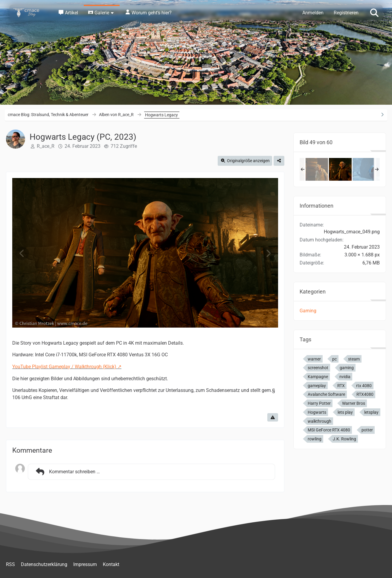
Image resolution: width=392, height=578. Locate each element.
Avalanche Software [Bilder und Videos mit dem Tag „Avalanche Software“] (326, 394)
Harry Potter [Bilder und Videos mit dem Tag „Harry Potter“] (319, 403)
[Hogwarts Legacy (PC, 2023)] (317, 169)
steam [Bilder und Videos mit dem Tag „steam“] (354, 359)
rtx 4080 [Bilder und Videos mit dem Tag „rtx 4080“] (364, 386)
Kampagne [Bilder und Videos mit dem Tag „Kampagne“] (318, 377)
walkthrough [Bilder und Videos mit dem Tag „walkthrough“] (319, 421)
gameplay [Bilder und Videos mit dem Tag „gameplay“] (317, 386)
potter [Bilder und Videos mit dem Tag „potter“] (367, 430)
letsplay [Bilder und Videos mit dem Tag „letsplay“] (371, 412)
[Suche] (374, 12)
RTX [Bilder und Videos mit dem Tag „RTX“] (341, 386)
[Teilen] (279, 161)
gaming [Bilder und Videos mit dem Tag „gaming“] (347, 368)
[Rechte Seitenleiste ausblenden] (382, 115)
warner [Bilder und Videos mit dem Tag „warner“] (314, 359)
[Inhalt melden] (273, 417)
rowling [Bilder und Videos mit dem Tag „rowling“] (315, 439)
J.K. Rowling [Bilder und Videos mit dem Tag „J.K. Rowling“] (344, 439)
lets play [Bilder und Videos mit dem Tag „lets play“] (345, 412)
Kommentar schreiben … (67, 472)
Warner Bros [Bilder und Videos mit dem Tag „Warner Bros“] (354, 403)
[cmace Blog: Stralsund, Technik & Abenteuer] (30, 13)
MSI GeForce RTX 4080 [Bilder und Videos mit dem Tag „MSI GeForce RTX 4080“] (329, 430)
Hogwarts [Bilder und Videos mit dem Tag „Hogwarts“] (317, 412)
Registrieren (346, 13)
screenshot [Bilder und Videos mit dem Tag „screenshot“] (318, 368)
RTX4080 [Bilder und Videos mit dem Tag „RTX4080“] (365, 394)
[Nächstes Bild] (268, 254)
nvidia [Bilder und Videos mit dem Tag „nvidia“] (345, 377)
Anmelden (313, 13)
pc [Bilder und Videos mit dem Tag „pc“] (334, 359)
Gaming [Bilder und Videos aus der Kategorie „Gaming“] (308, 311)
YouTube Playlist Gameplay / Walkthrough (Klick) (64, 367)
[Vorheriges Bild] (22, 254)
